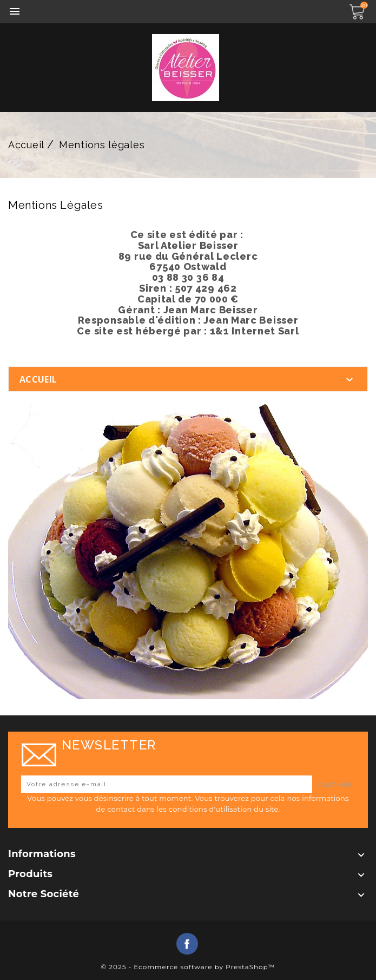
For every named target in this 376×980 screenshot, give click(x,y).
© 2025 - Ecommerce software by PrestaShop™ (188, 967)
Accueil (38, 379)
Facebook (187, 944)
